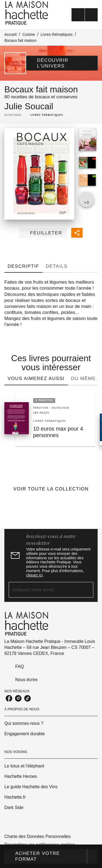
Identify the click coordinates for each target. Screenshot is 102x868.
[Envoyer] (87, 590)
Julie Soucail (29, 106)
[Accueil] (27, 13)
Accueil (10, 34)
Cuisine (29, 34)
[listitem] (9, 698)
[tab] (23, 266)
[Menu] (85, 15)
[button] (62, 63)
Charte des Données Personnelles (38, 836)
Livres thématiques (57, 34)
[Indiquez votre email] (44, 590)
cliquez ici (34, 575)
